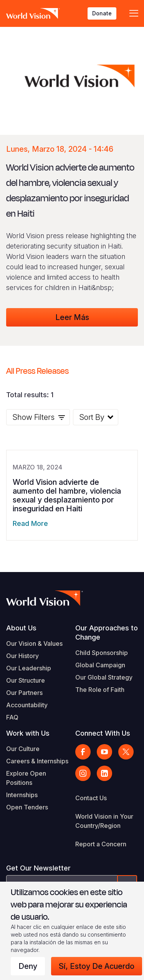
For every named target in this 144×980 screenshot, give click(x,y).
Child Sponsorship (102, 653)
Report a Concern (101, 844)
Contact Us (91, 798)
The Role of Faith (100, 690)
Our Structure (26, 680)
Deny (28, 966)
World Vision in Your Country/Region (104, 821)
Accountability (27, 705)
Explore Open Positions (26, 778)
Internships (22, 795)
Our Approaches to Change (107, 633)
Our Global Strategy (104, 677)
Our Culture (23, 749)
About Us (21, 628)
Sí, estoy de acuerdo (97, 966)
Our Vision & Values (34, 643)
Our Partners (24, 693)
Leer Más (72, 317)
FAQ (12, 717)
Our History (22, 656)
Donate (102, 13)
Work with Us (28, 733)
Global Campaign (100, 665)
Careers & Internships (37, 761)
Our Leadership (29, 668)
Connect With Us (103, 733)
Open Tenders (27, 807)
